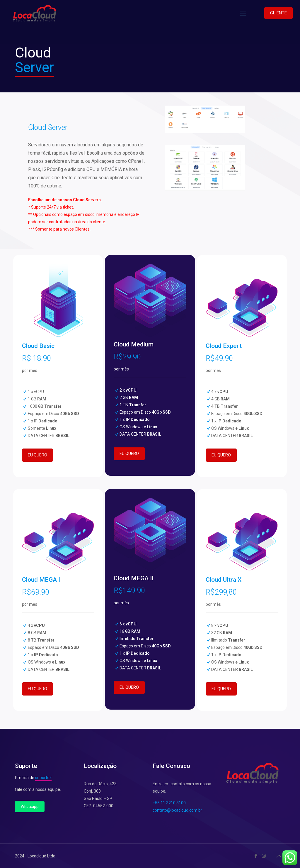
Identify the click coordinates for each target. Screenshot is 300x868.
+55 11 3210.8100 (169, 803)
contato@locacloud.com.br (177, 810)
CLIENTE (278, 13)
